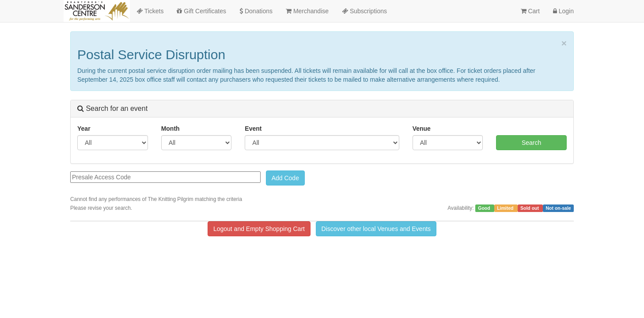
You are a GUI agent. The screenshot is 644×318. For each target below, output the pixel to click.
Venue (422, 129)
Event (253, 129)
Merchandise (307, 11)
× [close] (564, 43)
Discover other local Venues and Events (376, 229)
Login (563, 11)
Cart (530, 11)
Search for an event (112, 108)
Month (170, 129)
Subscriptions (364, 11)
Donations (256, 11)
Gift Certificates (201, 11)
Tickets (150, 11)
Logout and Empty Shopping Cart (259, 229)
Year (84, 129)
